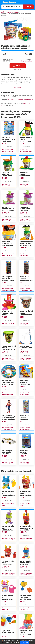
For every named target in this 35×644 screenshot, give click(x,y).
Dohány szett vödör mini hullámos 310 (25, 598)
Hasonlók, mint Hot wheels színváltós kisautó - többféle (8, 464)
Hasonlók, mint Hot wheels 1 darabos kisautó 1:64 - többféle (26, 395)
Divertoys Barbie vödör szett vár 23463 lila (8, 210)
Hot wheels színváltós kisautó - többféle (7, 453)
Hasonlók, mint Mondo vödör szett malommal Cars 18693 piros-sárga (26, 540)
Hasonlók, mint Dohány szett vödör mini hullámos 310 (26, 610)
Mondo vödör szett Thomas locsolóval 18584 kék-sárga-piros (25, 565)
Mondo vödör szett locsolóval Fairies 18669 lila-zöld (8, 530)
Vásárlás (18, 66)
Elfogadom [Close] (25, 642)
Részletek (16, 642)
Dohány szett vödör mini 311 (8, 631)
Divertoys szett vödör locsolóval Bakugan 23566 (26, 140)
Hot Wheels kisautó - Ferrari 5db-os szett (26, 279)
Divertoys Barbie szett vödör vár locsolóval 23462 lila (25, 211)
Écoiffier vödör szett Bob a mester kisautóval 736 (8, 244)
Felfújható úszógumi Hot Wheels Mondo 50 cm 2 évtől (8, 383)
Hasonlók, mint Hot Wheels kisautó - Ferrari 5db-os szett (26, 290)
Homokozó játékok (21, 99)
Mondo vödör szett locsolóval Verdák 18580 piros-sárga (8, 565)
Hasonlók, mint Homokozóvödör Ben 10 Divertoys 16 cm (8, 360)
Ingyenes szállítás (27, 61)
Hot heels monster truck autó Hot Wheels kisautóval (8, 141)
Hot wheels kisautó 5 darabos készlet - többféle (24, 419)
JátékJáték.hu (9, 2)
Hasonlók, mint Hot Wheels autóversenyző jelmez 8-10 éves (8, 429)
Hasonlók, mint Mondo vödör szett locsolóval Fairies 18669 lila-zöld (8, 540)
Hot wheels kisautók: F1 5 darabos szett (8, 278)
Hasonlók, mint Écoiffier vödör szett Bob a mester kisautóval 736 (9, 256)
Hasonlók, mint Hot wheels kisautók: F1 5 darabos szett (8, 290)
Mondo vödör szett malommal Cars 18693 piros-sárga (26, 529)
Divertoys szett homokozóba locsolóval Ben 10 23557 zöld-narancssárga (26, 245)
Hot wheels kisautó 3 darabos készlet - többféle (24, 454)
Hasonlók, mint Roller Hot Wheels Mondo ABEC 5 (26, 360)
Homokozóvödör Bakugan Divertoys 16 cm (27, 313)
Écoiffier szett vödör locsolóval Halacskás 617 (26, 633)
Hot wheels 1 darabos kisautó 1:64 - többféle (25, 383)
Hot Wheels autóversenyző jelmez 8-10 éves (9, 417)
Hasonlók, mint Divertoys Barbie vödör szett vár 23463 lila (8, 221)
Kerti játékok (11, 99)
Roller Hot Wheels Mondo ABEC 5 (26, 348)
